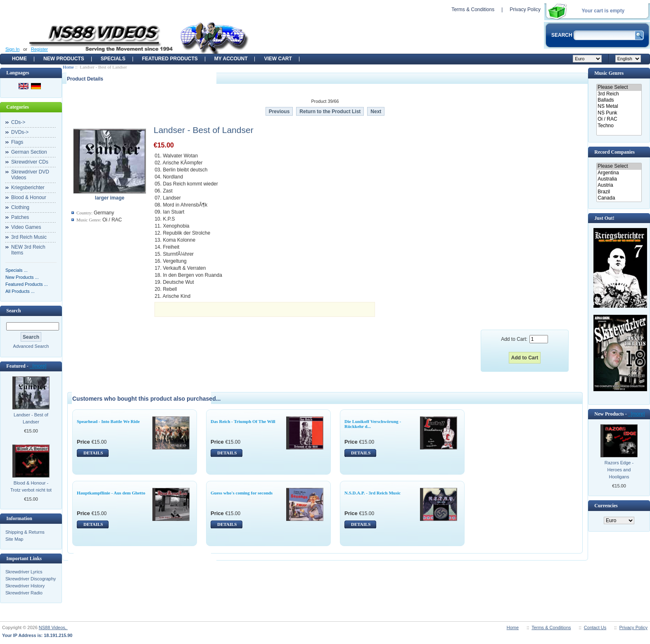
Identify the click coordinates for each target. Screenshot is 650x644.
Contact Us (595, 627)
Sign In (12, 49)
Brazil (619, 192)
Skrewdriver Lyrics (24, 572)
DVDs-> (20, 132)
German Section (29, 152)
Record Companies (614, 152)
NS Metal (619, 106)
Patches (20, 217)
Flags (17, 142)
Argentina (619, 173)
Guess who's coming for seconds (242, 493)
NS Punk (619, 113)
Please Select (619, 87)
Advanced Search (31, 346)
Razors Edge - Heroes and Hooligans (619, 470)
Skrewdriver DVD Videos (30, 175)
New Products (64, 59)
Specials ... (17, 270)
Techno (619, 126)
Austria (619, 185)
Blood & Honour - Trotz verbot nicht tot (31, 486)
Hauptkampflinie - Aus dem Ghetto (111, 493)
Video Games (26, 227)
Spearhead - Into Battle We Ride (108, 421)
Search (13, 311)
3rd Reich (619, 94)
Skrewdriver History (25, 586)
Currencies (606, 506)
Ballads (619, 100)
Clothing (20, 207)
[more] (38, 366)
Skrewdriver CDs (30, 162)
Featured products (170, 59)
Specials (113, 59)
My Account (231, 59)
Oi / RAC (619, 119)
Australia (619, 179)
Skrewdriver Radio (24, 593)
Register (39, 49)
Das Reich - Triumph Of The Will (243, 421)
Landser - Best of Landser (31, 418)
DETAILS (93, 453)
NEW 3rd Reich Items (28, 250)
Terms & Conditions (473, 10)
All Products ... (20, 291)
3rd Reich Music (29, 237)
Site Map (14, 539)
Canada (619, 198)
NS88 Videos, (53, 627)
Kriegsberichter (28, 188)
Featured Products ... (27, 284)
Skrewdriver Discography (31, 579)
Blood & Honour (29, 197)
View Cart (278, 59)
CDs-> (18, 122)
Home (19, 59)
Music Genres (609, 73)
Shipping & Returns (25, 532)
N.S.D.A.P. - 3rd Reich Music (372, 493)
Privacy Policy (525, 10)
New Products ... (22, 277)
